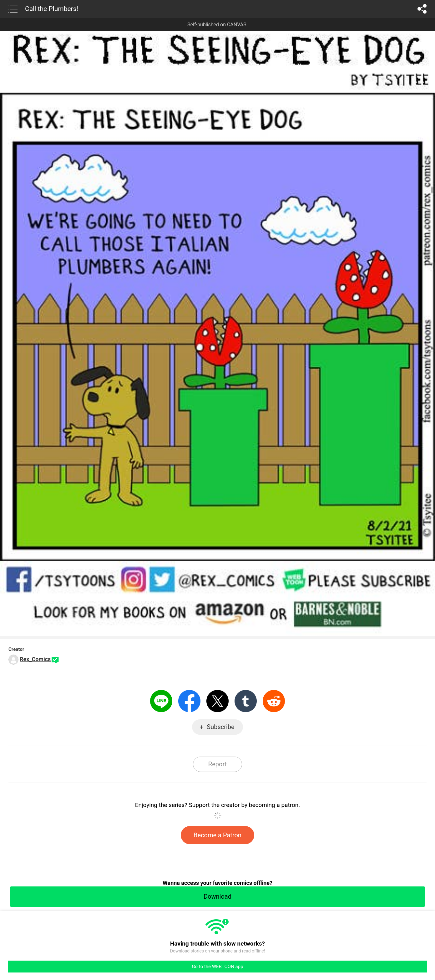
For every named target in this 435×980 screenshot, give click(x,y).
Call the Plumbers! (52, 9)
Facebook (189, 701)
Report (218, 764)
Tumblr (246, 701)
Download (218, 896)
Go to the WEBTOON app (217, 967)
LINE (161, 701)
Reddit (274, 701)
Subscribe (220, 727)
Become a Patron (218, 835)
